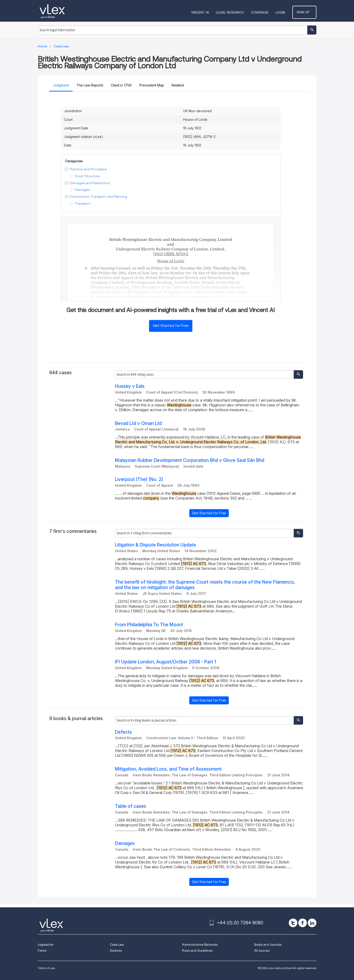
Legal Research (235, 12)
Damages (125, 843)
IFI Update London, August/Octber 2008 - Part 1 (166, 662)
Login (285, 12)
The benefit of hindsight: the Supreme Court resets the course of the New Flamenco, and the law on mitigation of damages (205, 585)
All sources (262, 951)
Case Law (117, 945)
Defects (123, 732)
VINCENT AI (205, 12)
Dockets (116, 951)
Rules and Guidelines (197, 951)
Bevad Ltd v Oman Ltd (138, 423)
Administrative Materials (200, 945)
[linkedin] (312, 923)
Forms (42, 951)
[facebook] (303, 923)
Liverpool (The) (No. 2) (139, 479)
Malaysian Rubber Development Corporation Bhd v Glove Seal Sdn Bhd (190, 460)
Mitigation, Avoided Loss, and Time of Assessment (168, 769)
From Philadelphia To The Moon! (149, 625)
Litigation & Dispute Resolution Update (155, 545)
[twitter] (293, 923)
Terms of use (46, 968)
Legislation (46, 945)
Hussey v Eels (130, 386)
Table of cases (131, 806)
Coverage (264, 12)
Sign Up (307, 12)
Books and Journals (268, 945)
